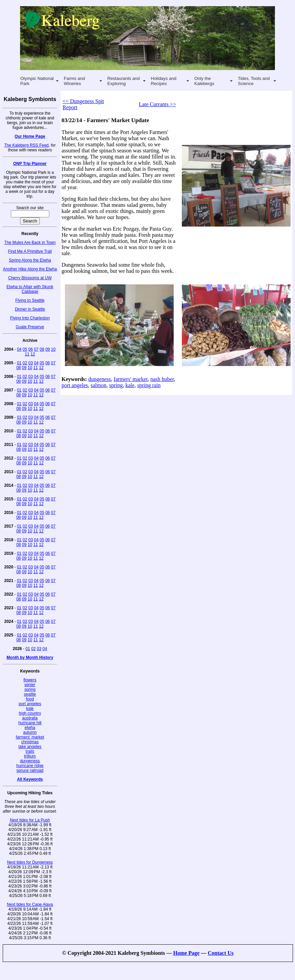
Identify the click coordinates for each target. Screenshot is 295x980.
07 (36, 349)
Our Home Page (30, 136)
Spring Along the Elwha (30, 260)
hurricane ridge (30, 766)
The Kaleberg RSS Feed (26, 145)
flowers (30, 680)
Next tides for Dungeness (30, 862)
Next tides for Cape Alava (30, 904)
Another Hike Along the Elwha (30, 269)
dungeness (30, 761)
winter (30, 685)
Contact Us (221, 953)
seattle (30, 694)
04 (19, 349)
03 (30, 363)
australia (30, 718)
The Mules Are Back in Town (30, 243)
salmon (99, 385)
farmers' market (30, 737)
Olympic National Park (37, 81)
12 (33, 354)
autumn (30, 732)
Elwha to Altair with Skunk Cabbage (30, 289)
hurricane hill (30, 723)
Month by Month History (30, 658)
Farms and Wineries (74, 81)
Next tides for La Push (30, 820)
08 (42, 349)
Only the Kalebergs (204, 81)
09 (47, 349)
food (30, 699)
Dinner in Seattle (30, 309)
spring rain (149, 385)
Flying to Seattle (30, 300)
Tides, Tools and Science (254, 81)
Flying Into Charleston (30, 318)
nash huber (162, 379)
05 (25, 349)
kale (30, 709)
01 (19, 363)
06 (30, 349)
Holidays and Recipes (164, 81)
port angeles (30, 704)
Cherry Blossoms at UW (30, 278)
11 (27, 354)
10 (53, 349)
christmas (30, 742)
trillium (30, 756)
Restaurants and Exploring (124, 81)
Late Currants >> (157, 104)
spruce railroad (30, 770)
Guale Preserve (30, 327)
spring (30, 690)
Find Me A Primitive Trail (30, 251)
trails (30, 751)
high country (30, 713)
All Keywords (30, 779)
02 (25, 363)
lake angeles (30, 747)
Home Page (186, 953)
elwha (30, 728)
